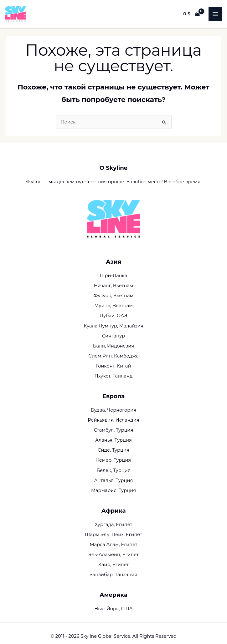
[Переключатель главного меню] (215, 14)
